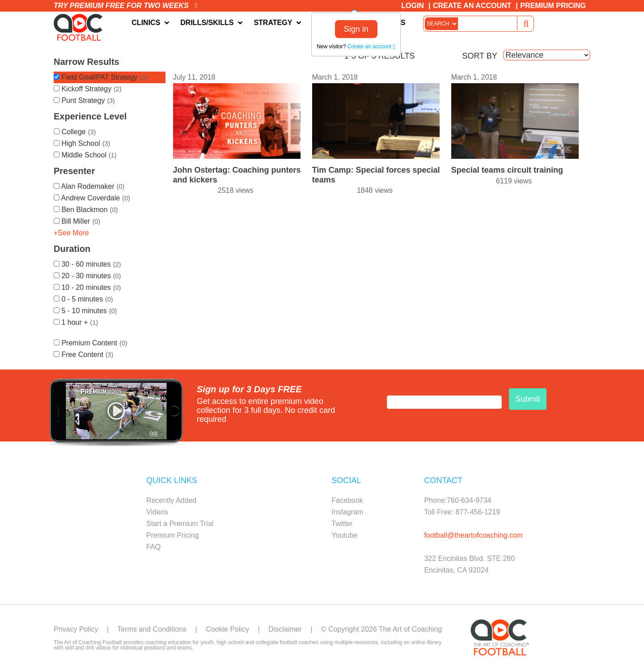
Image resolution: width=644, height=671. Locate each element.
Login (413, 6)
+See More (71, 233)
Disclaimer (285, 629)
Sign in (356, 29)
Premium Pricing (553, 6)
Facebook (347, 500)
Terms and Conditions (152, 629)
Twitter (342, 524)
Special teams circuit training (507, 170)
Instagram (347, 512)
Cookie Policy (227, 629)
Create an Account (472, 6)
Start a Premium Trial (180, 524)
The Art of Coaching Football (80, 27)
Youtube (344, 535)
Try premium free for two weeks (126, 6)
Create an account (371, 47)
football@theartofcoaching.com (473, 535)
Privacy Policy (76, 629)
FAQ (153, 547)
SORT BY (479, 56)
